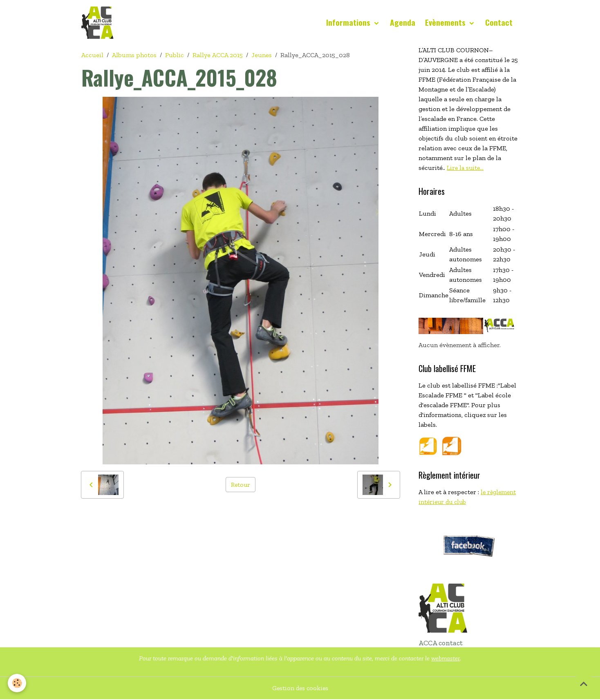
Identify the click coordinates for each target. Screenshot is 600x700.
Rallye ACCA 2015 (218, 55)
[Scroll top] (584, 684)
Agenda (403, 23)
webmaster (446, 659)
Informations (349, 23)
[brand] (99, 23)
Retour (240, 485)
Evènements (446, 23)
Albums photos (134, 55)
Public (175, 55)
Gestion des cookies (300, 688)
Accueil (92, 55)
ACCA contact (441, 643)
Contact (499, 23)
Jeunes (262, 55)
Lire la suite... (466, 168)
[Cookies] (17, 683)
